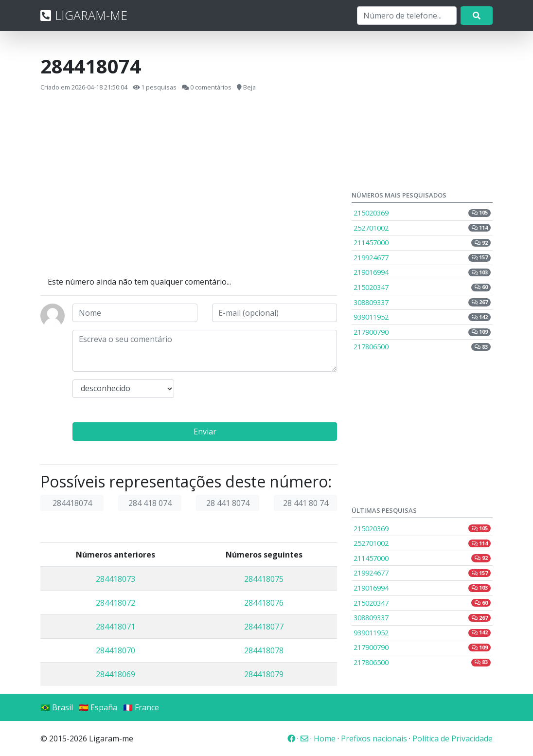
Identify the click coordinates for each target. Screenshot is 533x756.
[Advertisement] (189, 184)
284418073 (115, 579)
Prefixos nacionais (374, 738)
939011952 (422, 317)
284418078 (264, 650)
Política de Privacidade (453, 738)
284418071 (115, 627)
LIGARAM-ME (84, 15)
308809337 (422, 302)
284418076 (264, 603)
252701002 (422, 228)
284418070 (115, 650)
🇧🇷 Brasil (57, 707)
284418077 (264, 627)
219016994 (422, 272)
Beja (249, 87)
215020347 (422, 287)
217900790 (422, 332)
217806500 (422, 347)
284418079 (264, 674)
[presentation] (263, 398)
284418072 (115, 603)
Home (325, 738)
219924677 (422, 258)
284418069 (115, 674)
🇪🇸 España (98, 707)
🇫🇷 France (141, 707)
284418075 (264, 579)
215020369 (422, 213)
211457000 (422, 243)
